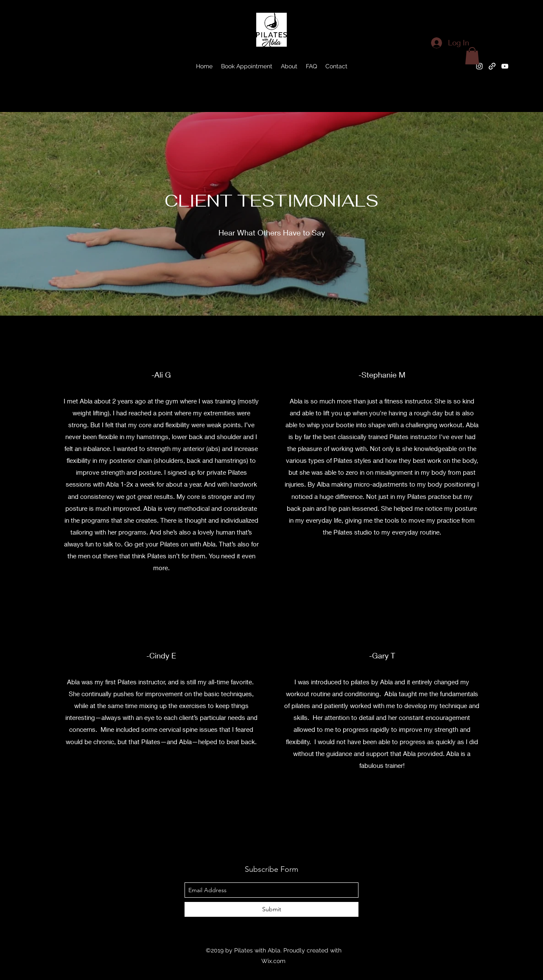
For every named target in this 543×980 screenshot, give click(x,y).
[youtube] (505, 66)
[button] (472, 56)
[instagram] (479, 66)
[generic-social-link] (492, 66)
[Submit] (271, 909)
